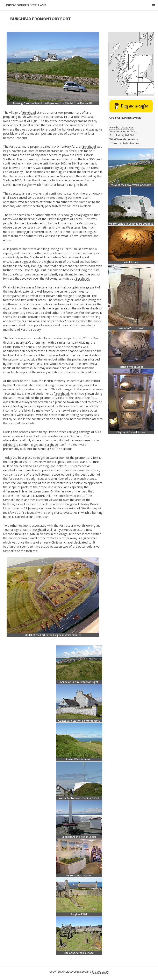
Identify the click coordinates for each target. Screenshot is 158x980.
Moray (64, 176)
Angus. (8, 240)
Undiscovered (25, 5)
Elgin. (34, 121)
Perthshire (85, 236)
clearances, (72, 406)
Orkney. (18, 172)
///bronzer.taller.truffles (124, 143)
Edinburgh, (11, 444)
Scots (7, 180)
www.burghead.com (122, 127)
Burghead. (83, 278)
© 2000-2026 (100, 972)
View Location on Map (123, 131)
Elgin (34, 444)
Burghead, (63, 393)
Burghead (29, 112)
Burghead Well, (43, 530)
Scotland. (21, 138)
